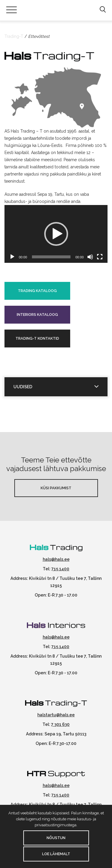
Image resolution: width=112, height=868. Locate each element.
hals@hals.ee (56, 559)
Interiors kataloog (37, 315)
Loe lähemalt (56, 854)
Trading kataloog (37, 291)
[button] (103, 10)
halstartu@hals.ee (56, 715)
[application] (56, 234)
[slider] (51, 257)
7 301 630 (60, 724)
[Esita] (12, 257)
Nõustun (56, 838)
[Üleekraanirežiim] (100, 257)
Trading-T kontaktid (37, 338)
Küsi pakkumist (56, 488)
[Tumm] (90, 257)
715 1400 (60, 569)
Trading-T (14, 36)
